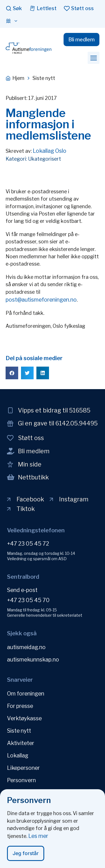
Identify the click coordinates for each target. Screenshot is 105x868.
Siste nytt (19, 731)
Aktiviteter (21, 743)
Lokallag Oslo (50, 151)
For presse (20, 706)
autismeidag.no (26, 647)
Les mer (38, 839)
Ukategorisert (45, 159)
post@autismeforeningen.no (41, 300)
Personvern (21, 780)
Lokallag (18, 755)
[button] (94, 58)
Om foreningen (26, 694)
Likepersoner (23, 768)
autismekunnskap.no (33, 660)
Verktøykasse (24, 718)
